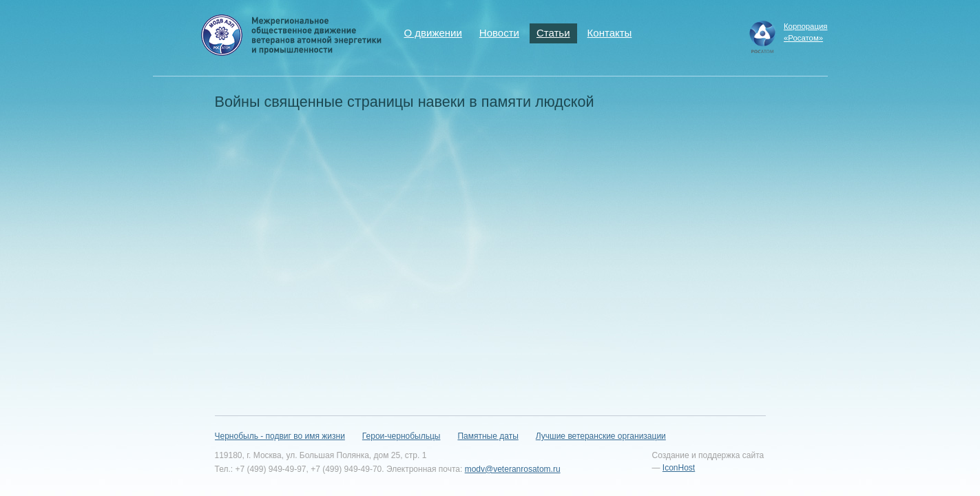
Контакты (610, 33)
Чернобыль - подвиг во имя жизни (280, 436)
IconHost (679, 468)
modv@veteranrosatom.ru (513, 469)
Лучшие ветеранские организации (601, 436)
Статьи (553, 33)
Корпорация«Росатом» (806, 32)
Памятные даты (488, 436)
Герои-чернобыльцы (402, 436)
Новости (499, 33)
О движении (433, 33)
